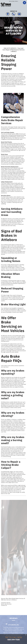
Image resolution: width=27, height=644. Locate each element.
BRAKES (14, 51)
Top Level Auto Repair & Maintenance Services (14, 49)
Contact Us (4, 605)
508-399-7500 (19, 82)
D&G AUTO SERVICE (10, 48)
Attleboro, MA (13, 627)
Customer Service (6, 603)
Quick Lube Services (6, 604)
